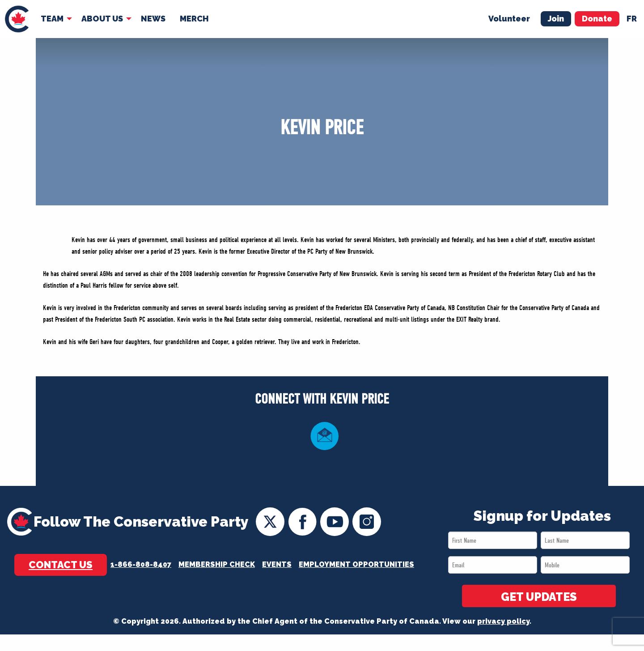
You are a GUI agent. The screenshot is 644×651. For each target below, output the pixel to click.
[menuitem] (17, 19)
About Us (102, 19)
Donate (597, 19)
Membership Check (217, 564)
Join (556, 19)
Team (52, 19)
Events (277, 564)
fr (632, 19)
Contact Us (61, 565)
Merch (194, 19)
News (153, 19)
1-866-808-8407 (141, 564)
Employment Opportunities (356, 564)
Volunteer (509, 19)
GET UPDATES (539, 597)
